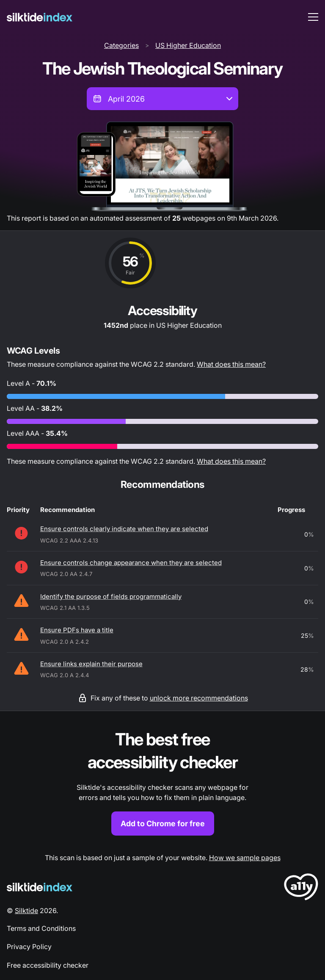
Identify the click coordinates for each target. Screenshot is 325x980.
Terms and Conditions (41, 928)
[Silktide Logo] (40, 887)
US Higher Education (188, 45)
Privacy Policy (29, 947)
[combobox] (162, 99)
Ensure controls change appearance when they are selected (131, 563)
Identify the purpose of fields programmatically (111, 597)
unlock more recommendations (199, 698)
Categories (121, 45)
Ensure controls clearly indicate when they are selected (124, 529)
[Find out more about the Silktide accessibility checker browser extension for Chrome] (162, 782)
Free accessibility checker (48, 965)
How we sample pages (245, 858)
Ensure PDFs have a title (77, 630)
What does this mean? (231, 364)
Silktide (26, 911)
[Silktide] (40, 17)
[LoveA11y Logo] (301, 888)
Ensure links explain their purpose (91, 664)
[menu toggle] (313, 17)
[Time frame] (162, 99)
